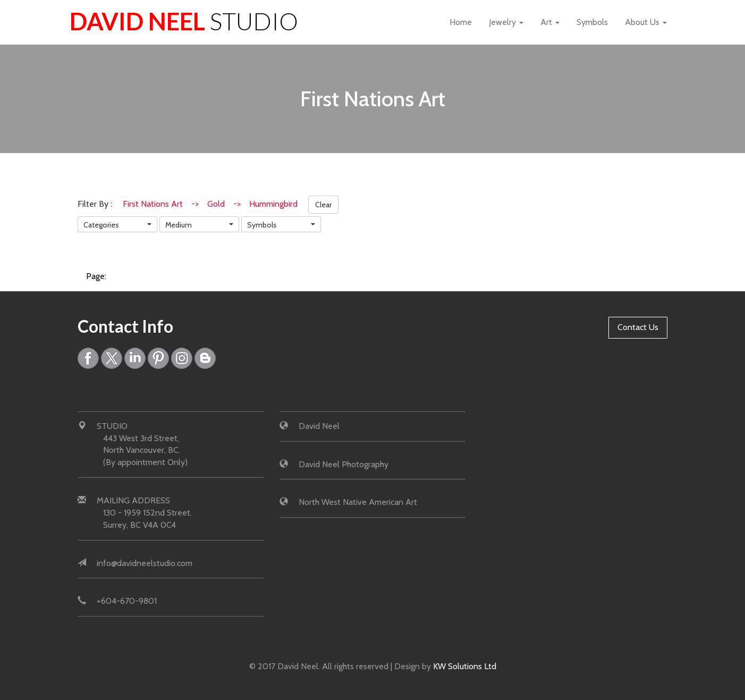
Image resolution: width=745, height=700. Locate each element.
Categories (101, 225)
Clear (323, 205)
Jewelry (506, 22)
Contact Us (638, 327)
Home (461, 22)
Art (550, 22)
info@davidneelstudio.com (145, 563)
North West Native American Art (358, 502)
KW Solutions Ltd (465, 666)
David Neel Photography (344, 464)
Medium (179, 225)
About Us (646, 22)
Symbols (592, 22)
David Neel (184, 21)
